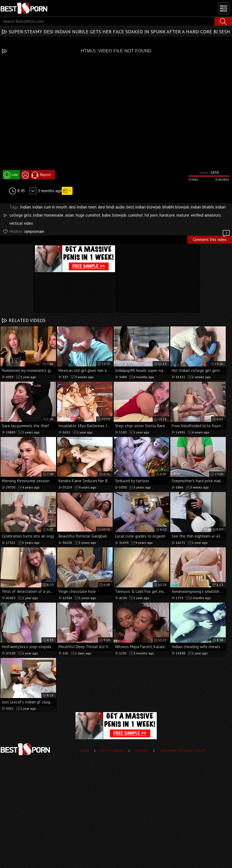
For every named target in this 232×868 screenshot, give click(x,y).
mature (183, 215)
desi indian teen (83, 207)
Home (85, 750)
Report (45, 175)
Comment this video (212, 239)
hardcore (167, 215)
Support (141, 750)
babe (106, 215)
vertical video (21, 223)
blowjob (119, 215)
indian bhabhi (202, 207)
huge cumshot (88, 215)
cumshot (135, 215)
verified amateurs (206, 215)
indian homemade (48, 215)
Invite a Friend (112, 750)
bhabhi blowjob (176, 207)
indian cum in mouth (50, 207)
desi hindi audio (111, 207)
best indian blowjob (144, 207)
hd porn (151, 215)
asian (70, 215)
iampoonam (34, 231)
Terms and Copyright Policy (182, 750)
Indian (25, 207)
